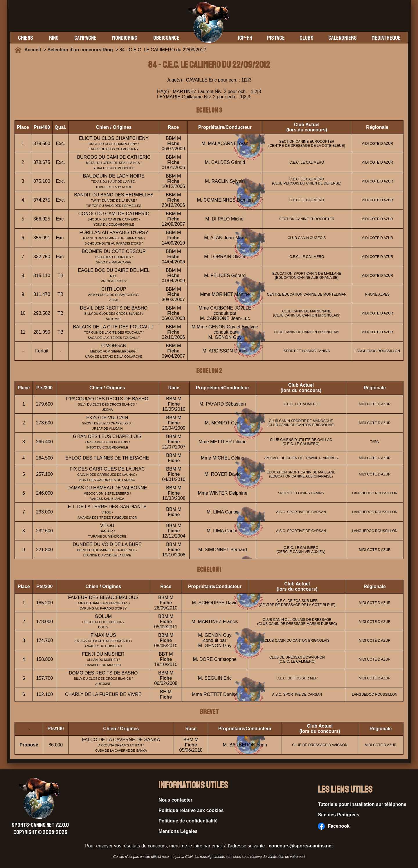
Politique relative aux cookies (191, 810)
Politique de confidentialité (188, 821)
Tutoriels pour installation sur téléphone (362, 804)
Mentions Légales (178, 831)
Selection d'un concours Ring (80, 50)
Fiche (173, 143)
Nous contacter (175, 800)
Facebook (334, 826)
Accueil (34, 50)
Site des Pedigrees (338, 815)
